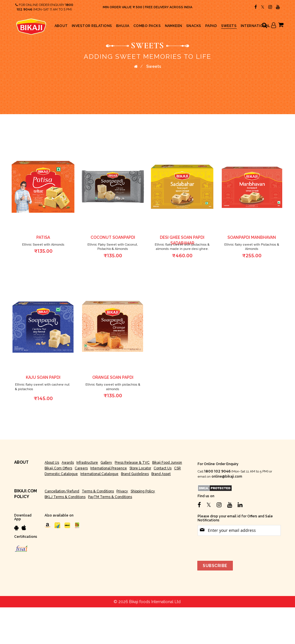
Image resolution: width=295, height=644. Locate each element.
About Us (52, 463)
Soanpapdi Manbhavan (252, 237)
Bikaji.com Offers (58, 468)
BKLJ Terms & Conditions (65, 497)
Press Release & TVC (132, 463)
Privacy (122, 491)
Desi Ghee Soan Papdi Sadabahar (182, 240)
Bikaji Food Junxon (167, 463)
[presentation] (241, 547)
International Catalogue (99, 474)
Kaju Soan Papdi (43, 377)
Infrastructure (87, 463)
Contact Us (163, 468)
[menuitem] (61, 26)
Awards (68, 463)
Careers (81, 468)
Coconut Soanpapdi (113, 237)
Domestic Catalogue (61, 474)
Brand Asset (161, 474)
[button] (71, 147)
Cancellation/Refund (62, 491)
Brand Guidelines (135, 474)
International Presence (109, 468)
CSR (177, 468)
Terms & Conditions (98, 491)
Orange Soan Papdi (113, 377)
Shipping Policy (143, 491)
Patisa (43, 237)
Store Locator (140, 468)
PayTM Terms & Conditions (110, 497)
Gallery (106, 463)
